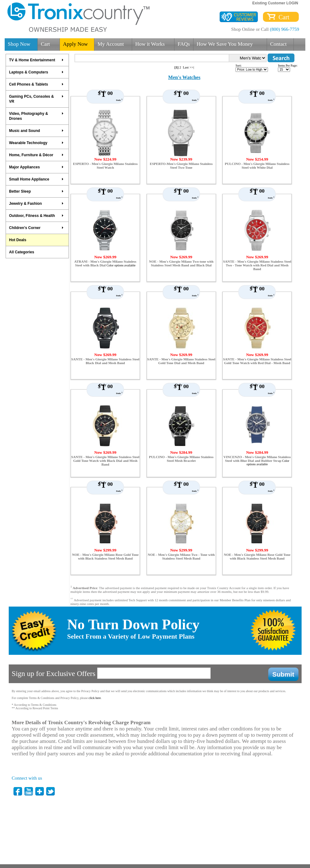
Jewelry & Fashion (36, 204)
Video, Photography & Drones (36, 116)
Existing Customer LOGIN (275, 3)
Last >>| (188, 67)
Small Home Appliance (36, 179)
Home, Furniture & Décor (36, 155)
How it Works (150, 44)
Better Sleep (36, 191)
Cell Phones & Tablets (36, 84)
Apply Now (75, 44)
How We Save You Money (225, 44)
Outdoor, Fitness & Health (36, 216)
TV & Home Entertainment (36, 60)
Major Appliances (36, 167)
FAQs (184, 44)
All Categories (22, 252)
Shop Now (19, 44)
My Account (111, 44)
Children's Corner (36, 228)
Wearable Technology (36, 143)
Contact (278, 44)
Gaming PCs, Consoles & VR (36, 99)
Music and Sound (36, 131)
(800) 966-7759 (284, 29)
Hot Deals (18, 240)
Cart (282, 17)
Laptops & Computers (36, 72)
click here (95, 698)
